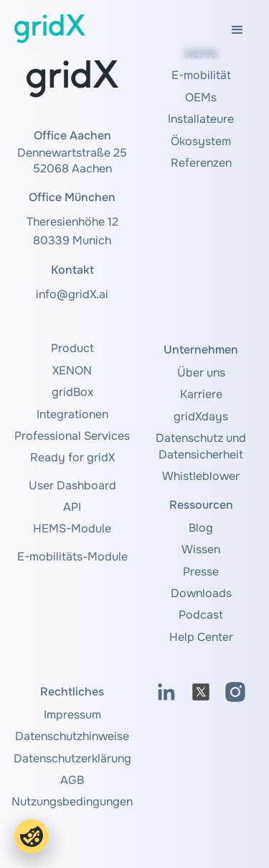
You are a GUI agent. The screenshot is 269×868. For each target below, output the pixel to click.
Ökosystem (201, 141)
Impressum (72, 715)
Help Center (201, 637)
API (72, 507)
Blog (201, 528)
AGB (72, 780)
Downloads (201, 593)
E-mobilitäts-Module (72, 557)
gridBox (72, 392)
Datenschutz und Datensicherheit (201, 446)
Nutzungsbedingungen (72, 802)
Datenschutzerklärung (72, 758)
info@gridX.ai (72, 294)
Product (72, 348)
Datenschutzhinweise (72, 736)
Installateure (201, 119)
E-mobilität (201, 75)
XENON (72, 370)
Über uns (201, 373)
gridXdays (201, 416)
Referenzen (201, 163)
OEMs (201, 97)
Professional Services (72, 436)
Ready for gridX (72, 457)
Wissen (201, 549)
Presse (201, 572)
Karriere (201, 394)
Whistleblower (201, 476)
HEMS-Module (72, 528)
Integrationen (72, 414)
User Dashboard (72, 485)
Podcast (201, 615)
